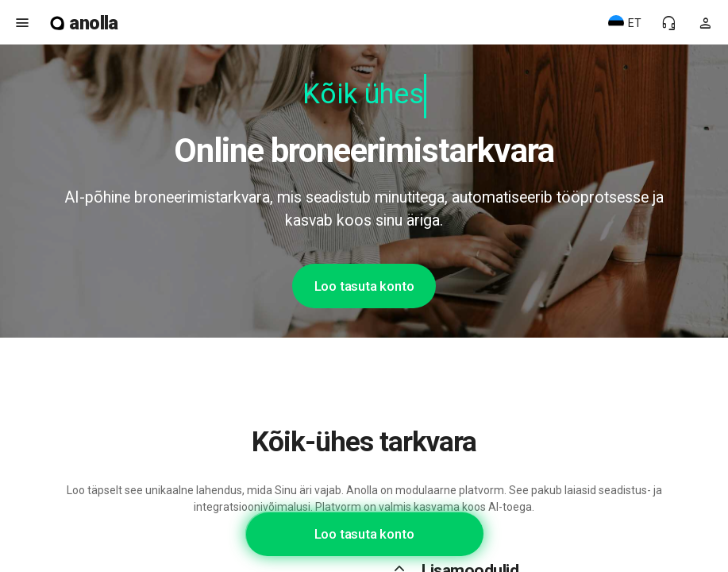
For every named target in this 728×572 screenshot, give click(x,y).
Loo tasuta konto (364, 286)
